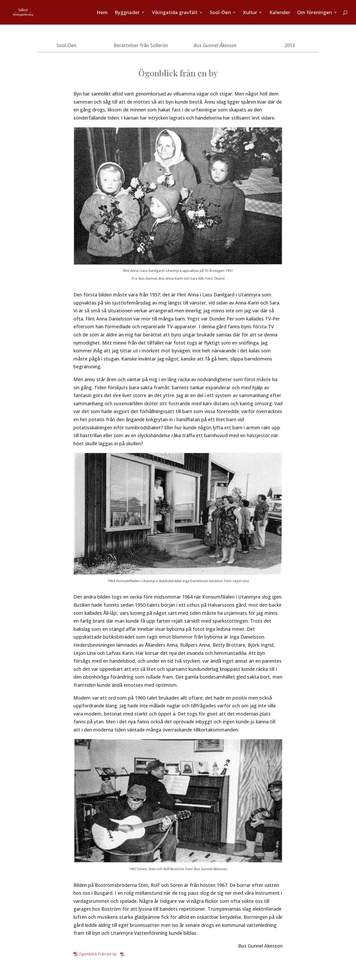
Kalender (280, 13)
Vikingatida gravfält (175, 13)
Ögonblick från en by (98, 954)
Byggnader (127, 13)
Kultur (250, 13)
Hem (102, 13)
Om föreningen (315, 13)
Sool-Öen (220, 13)
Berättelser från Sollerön (141, 45)
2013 (290, 45)
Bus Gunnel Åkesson (215, 45)
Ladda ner (134, 954)
